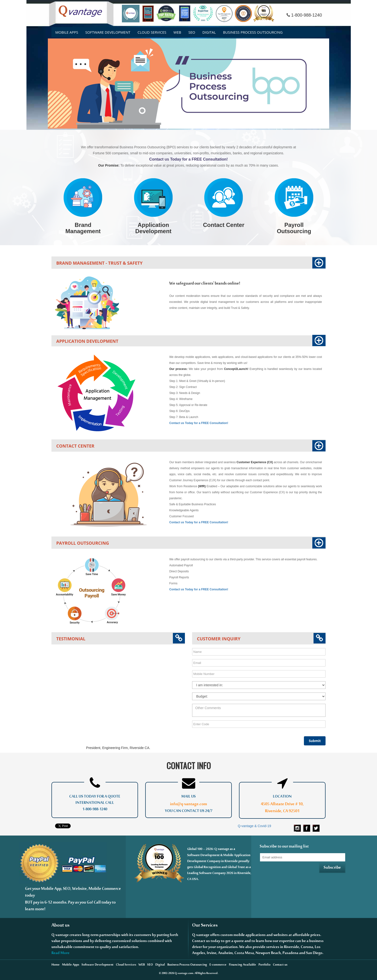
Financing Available (242, 965)
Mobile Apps (67, 32)
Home (56, 965)
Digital (209, 32)
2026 (171, 974)
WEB (177, 32)
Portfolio (264, 965)
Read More (60, 954)
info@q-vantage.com (188, 805)
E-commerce (218, 965)
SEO (192, 32)
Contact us (280, 965)
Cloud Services (152, 32)
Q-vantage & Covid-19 (254, 826)
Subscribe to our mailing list (284, 847)
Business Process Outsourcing (253, 32)
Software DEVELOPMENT (108, 32)
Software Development (97, 965)
